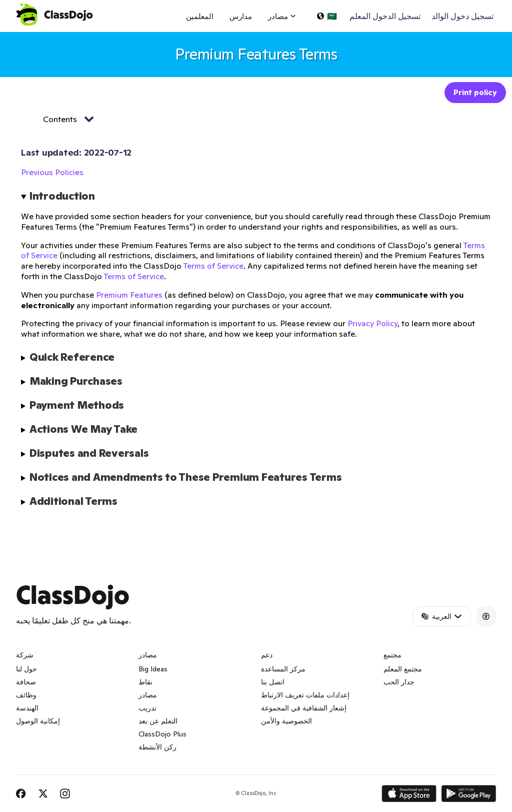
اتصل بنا (273, 682)
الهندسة (27, 708)
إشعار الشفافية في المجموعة (304, 708)
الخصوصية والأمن (286, 721)
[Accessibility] (486, 616)
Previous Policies (52, 172)
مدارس (241, 16)
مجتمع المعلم (403, 669)
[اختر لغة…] (326, 16)
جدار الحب (399, 682)
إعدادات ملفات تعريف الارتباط (305, 695)
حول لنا (26, 669)
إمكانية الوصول (38, 721)
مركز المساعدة (283, 669)
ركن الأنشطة (157, 747)
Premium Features (129, 295)
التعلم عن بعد (158, 721)
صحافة (26, 682)
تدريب (147, 708)
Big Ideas (153, 669)
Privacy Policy (372, 323)
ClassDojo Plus (162, 734)
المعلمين (200, 16)
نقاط (145, 682)
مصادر (148, 695)
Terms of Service (213, 266)
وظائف (26, 695)
